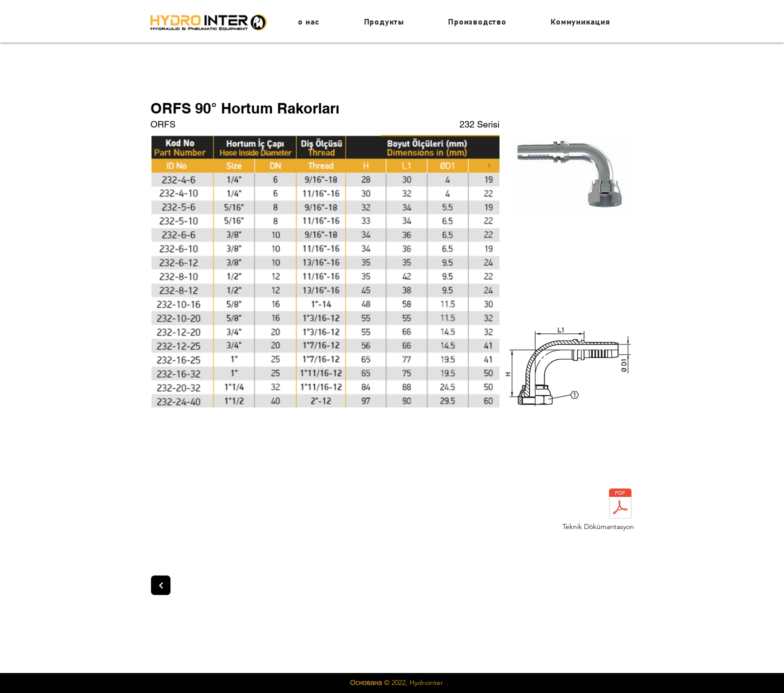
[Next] (161, 585)
